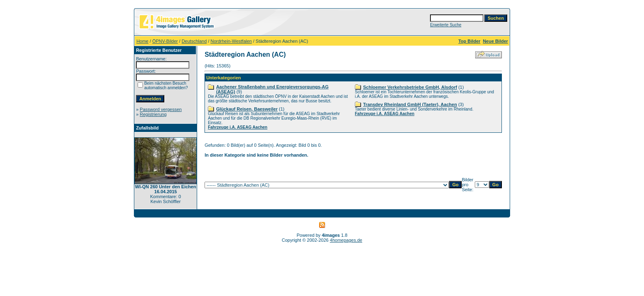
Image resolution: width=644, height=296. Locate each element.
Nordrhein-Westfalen (231, 41)
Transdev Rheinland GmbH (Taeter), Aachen (410, 104)
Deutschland (194, 41)
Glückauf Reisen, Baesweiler (247, 109)
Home (142, 41)
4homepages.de (346, 240)
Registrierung (153, 114)
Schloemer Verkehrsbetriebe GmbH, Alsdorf (410, 87)
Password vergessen (161, 109)
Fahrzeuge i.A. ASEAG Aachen (238, 127)
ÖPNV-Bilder (165, 41)
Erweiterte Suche (446, 25)
